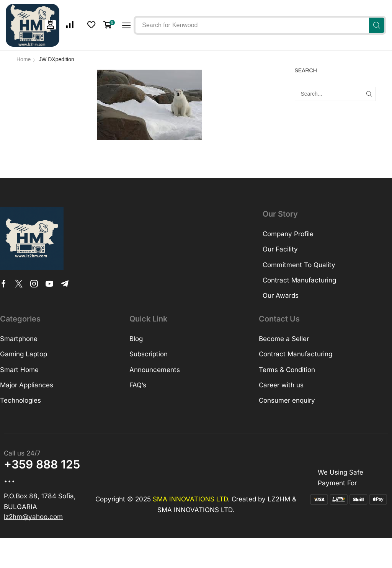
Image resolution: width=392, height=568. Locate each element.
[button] (51, 25)
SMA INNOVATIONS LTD (190, 499)
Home (24, 59)
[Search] (377, 25)
